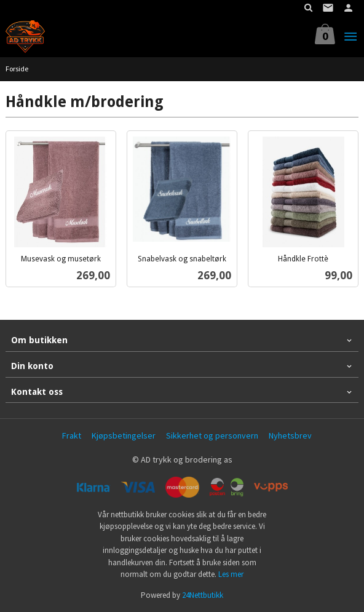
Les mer (231, 574)
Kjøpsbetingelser (124, 435)
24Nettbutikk (203, 595)
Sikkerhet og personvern (212, 435)
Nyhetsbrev (290, 435)
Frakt (72, 435)
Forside (17, 69)
